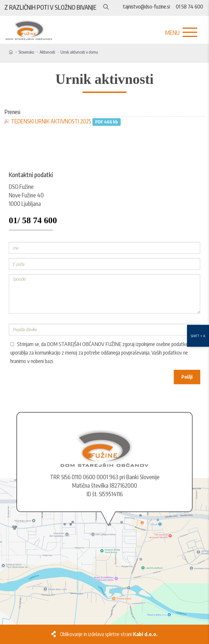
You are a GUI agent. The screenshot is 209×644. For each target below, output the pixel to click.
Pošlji (187, 377)
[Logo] (105, 30)
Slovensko (26, 52)
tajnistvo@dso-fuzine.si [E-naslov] (146, 6)
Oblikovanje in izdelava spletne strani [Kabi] (109, 634)
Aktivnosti (47, 52)
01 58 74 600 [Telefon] (189, 6)
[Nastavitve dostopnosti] (198, 322)
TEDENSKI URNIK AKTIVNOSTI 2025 (51, 121)
